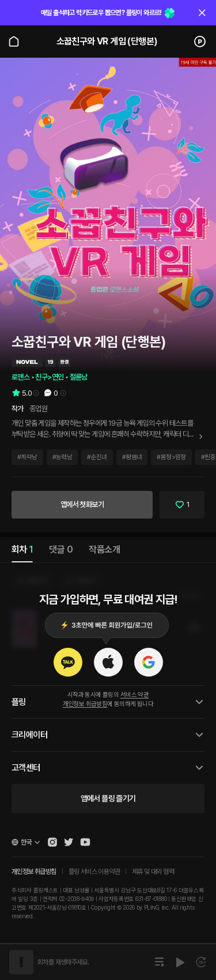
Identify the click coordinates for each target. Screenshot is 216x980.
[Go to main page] (14, 42)
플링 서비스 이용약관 (94, 872)
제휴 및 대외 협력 (153, 872)
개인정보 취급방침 (85, 704)
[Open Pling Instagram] (52, 842)
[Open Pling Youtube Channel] (85, 842)
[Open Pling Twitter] (69, 842)
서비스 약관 (134, 695)
